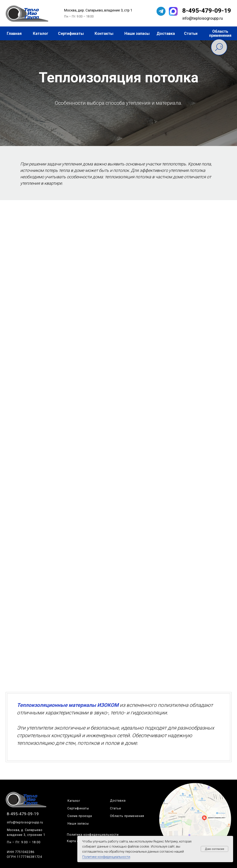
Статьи (115, 808)
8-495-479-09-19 (207, 11)
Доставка (118, 801)
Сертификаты (78, 808)
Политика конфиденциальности (93, 835)
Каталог (74, 801)
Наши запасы (78, 824)
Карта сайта (76, 841)
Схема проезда (80, 816)
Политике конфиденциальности (106, 857)
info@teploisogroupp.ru (25, 822)
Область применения (127, 816)
